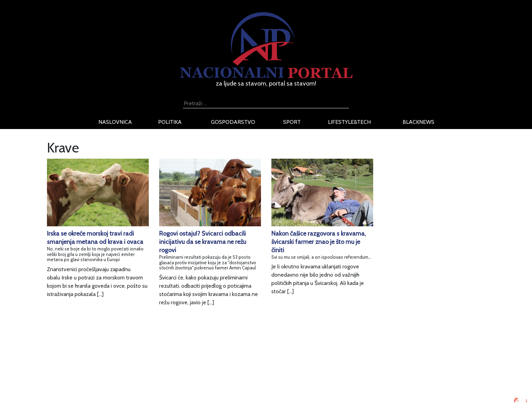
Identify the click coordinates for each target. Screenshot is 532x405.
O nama (120, 376)
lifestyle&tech (349, 122)
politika (170, 122)
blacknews (418, 122)
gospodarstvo (233, 122)
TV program (125, 392)
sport (292, 122)
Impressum (124, 351)
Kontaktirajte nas (131, 384)
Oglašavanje (125, 359)
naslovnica (115, 122)
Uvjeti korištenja (130, 368)
